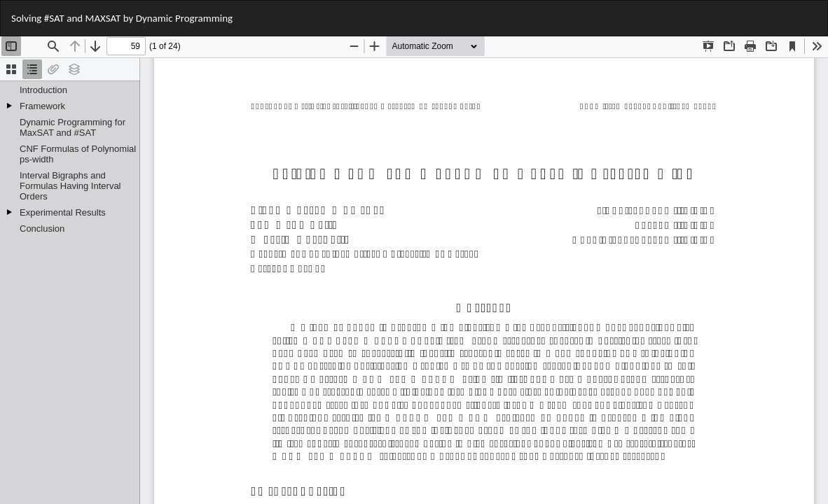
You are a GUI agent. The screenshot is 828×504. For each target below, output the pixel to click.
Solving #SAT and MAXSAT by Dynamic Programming (122, 18)
